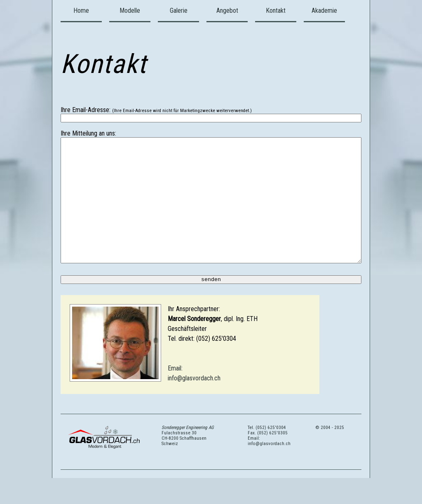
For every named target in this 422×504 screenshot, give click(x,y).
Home (81, 11)
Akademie (324, 11)
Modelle (130, 11)
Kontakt (276, 11)
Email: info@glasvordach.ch (269, 467)
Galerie (179, 11)
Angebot (227, 11)
